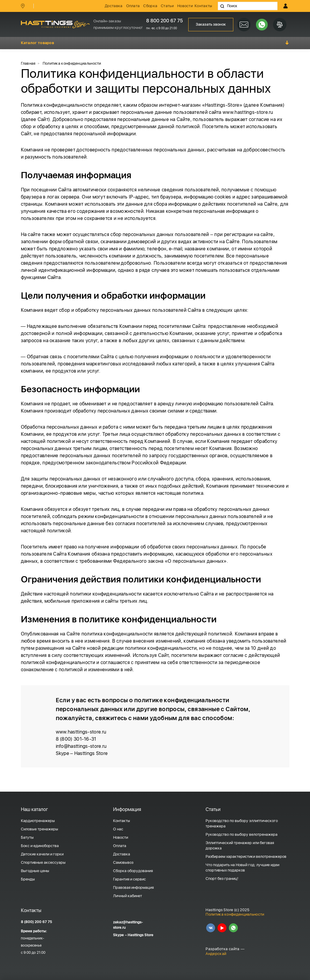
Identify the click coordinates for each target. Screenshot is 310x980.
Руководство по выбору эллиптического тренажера (242, 823)
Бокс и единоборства (40, 846)
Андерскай (216, 954)
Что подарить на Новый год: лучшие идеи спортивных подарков (242, 867)
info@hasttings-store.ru (81, 746)
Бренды (28, 879)
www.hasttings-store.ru (248, 112)
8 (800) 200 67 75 (37, 922)
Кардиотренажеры (38, 821)
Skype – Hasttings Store (82, 753)
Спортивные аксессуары (43, 862)
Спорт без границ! (222, 879)
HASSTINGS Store (55, 24)
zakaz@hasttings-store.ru (128, 925)
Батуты (27, 837)
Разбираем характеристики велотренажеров (246, 856)
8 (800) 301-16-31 (76, 739)
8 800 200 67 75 (165, 21)
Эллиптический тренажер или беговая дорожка (240, 845)
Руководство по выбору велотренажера (242, 834)
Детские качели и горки (42, 854)
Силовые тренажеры (40, 829)
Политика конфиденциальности (235, 914)
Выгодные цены (35, 871)
